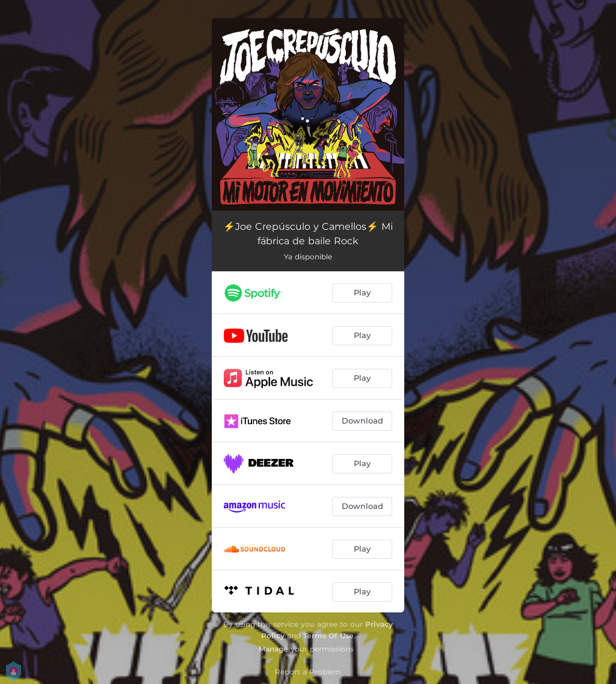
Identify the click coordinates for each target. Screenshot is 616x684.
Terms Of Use (328, 636)
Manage (273, 649)
